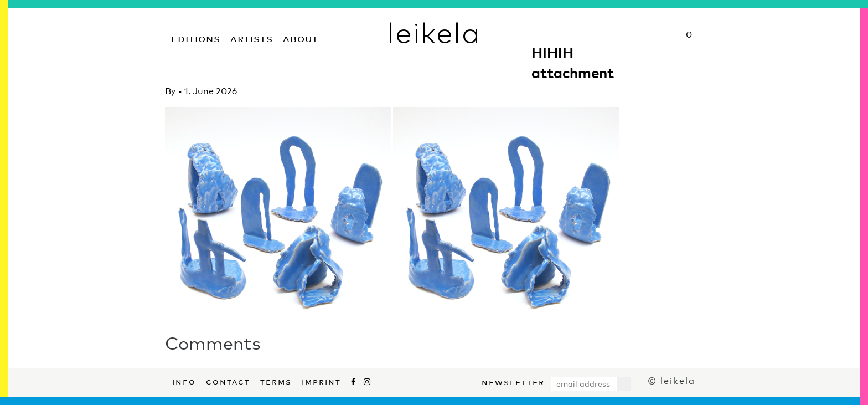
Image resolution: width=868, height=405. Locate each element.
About (301, 37)
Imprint (321, 381)
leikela (434, 32)
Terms (276, 381)
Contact (228, 381)
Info (184, 381)
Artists (252, 37)
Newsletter (513, 381)
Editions (196, 37)
